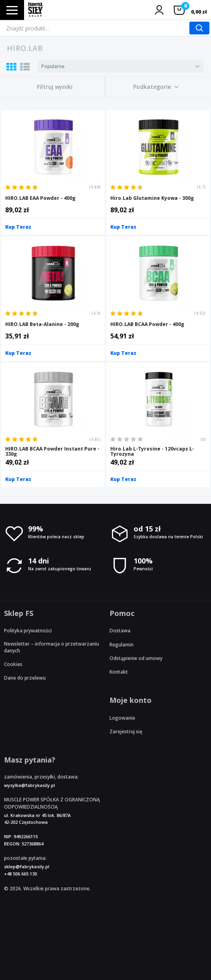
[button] (156, 87)
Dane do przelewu (25, 678)
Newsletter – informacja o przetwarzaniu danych (52, 647)
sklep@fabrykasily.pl (27, 866)
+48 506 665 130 (20, 874)
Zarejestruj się (126, 731)
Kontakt (119, 672)
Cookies (13, 664)
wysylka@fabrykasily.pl (29, 785)
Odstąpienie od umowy (136, 658)
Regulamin (122, 645)
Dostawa (120, 631)
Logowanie (122, 718)
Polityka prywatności (28, 631)
